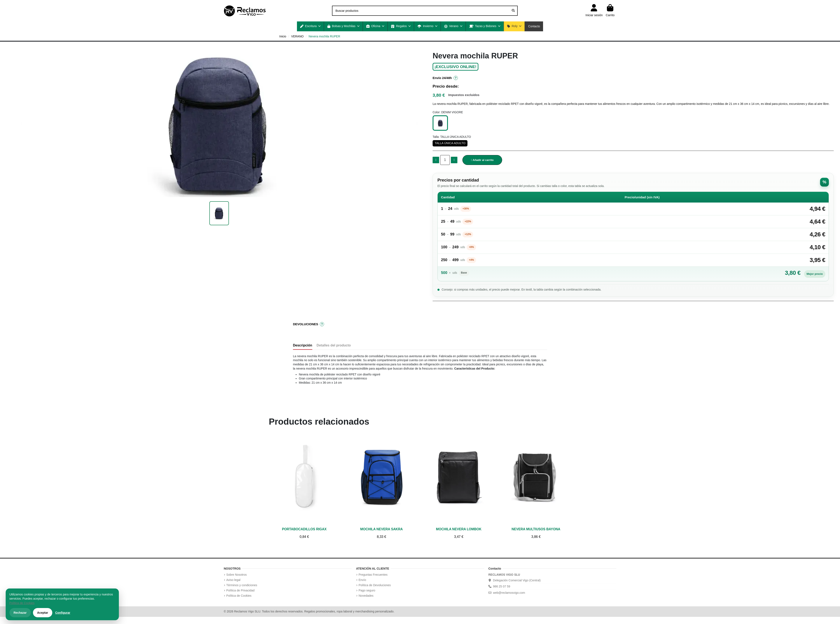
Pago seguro (367, 590)
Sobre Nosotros (237, 575)
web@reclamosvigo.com (509, 593)
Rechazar (20, 613)
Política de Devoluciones (375, 585)
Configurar (63, 613)
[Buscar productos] (513, 11)
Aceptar (43, 613)
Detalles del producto (334, 345)
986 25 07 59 (502, 586)
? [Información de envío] (456, 78)
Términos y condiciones (242, 585)
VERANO (297, 36)
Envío (362, 580)
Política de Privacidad (241, 590)
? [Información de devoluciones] (322, 324)
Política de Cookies (239, 596)
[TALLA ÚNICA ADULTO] (450, 143)
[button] (310, 26)
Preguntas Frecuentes (373, 575)
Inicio (283, 36)
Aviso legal (233, 580)
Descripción (303, 345)
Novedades (366, 596)
